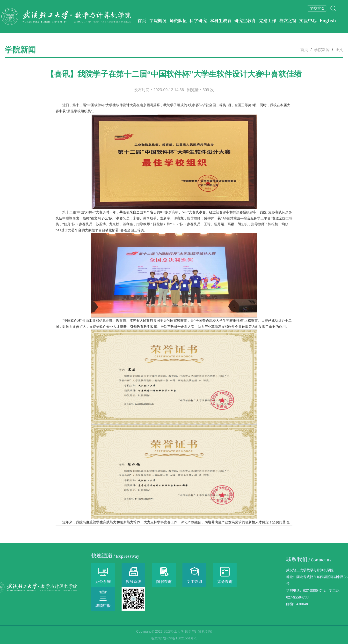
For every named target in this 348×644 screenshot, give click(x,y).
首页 (304, 50)
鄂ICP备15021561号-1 (180, 638)
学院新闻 (322, 50)
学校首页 (317, 8)
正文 (339, 50)
